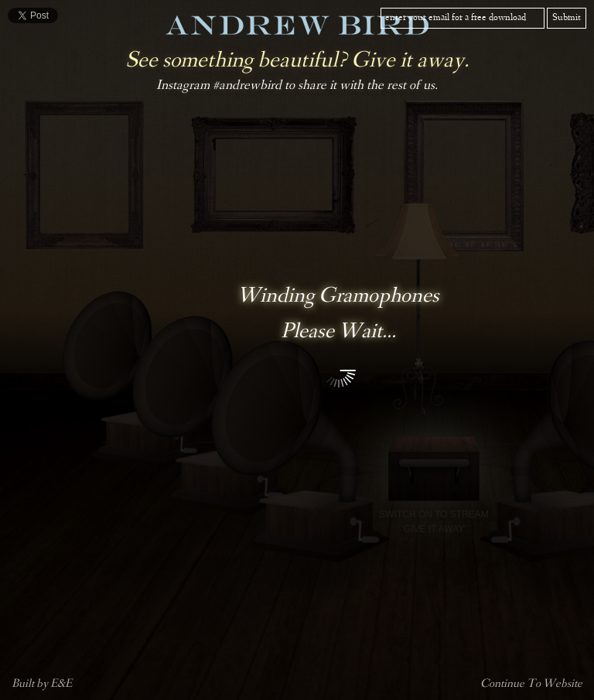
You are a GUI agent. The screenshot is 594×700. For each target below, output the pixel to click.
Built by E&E (42, 685)
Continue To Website (531, 685)
